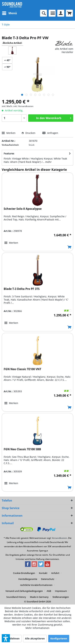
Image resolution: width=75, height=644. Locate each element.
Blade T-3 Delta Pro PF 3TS (22, 289)
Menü (10, 13)
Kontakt (43, 573)
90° (7, 67)
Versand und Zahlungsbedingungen (24, 591)
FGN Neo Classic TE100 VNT (22, 369)
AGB (49, 591)
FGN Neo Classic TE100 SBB (22, 449)
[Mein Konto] (61, 13)
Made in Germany (39, 597)
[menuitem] (9, 13)
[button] (6, 638)
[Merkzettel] (52, 13)
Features (9, 153)
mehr (48, 162)
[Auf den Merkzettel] (11, 243)
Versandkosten (59, 538)
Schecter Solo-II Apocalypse (23, 209)
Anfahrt (55, 573)
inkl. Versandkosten (23, 106)
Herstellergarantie (28, 579)
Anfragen (50, 133)
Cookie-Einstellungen (24, 573)
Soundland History (16, 597)
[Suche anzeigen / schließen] (43, 13)
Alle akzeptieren (35, 638)
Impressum (61, 591)
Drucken (29, 133)
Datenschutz (48, 579)
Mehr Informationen (37, 628)
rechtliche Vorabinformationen (36, 585)
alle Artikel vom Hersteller (64, 50)
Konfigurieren (59, 638)
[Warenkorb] (69, 13)
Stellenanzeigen (61, 597)
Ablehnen (14, 638)
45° (7, 60)
